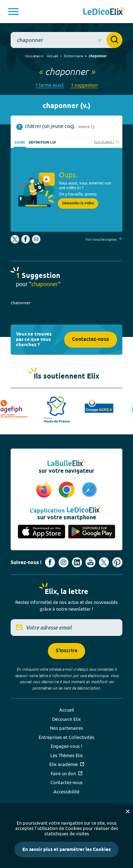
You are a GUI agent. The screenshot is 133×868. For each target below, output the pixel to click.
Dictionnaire (73, 56)
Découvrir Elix (66, 719)
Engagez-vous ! (66, 746)
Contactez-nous (91, 340)
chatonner (21, 303)
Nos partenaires (66, 728)
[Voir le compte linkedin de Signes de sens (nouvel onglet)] (77, 562)
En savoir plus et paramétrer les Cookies (66, 850)
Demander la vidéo (78, 203)
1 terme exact (50, 85)
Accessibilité (66, 792)
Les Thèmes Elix (67, 755)
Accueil (52, 56)
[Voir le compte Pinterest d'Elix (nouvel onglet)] (117, 562)
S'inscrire (66, 651)
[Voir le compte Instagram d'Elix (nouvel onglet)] (63, 562)
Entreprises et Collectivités (66, 737)
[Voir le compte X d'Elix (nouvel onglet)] (104, 562)
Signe (20, 143)
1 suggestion (84, 85)
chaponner (98, 56)
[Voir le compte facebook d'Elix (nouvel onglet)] (50, 562)
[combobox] (66, 40)
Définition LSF (43, 143)
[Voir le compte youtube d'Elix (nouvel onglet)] (90, 562)
